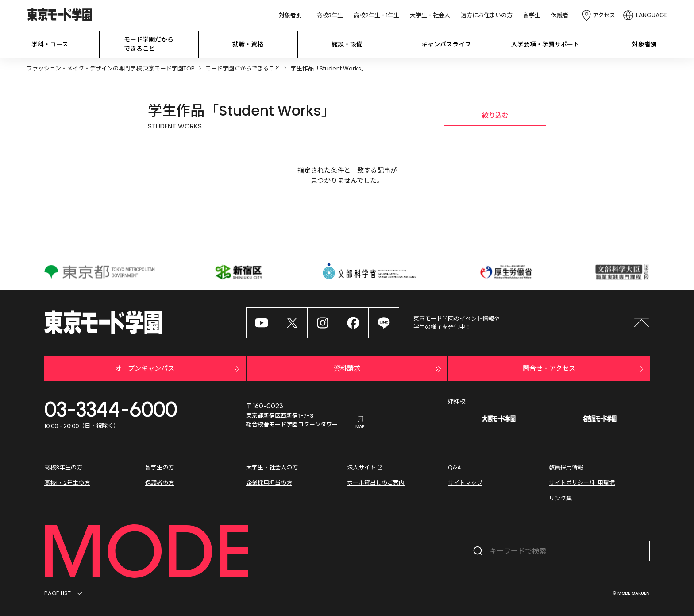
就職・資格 (248, 44)
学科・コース (50, 44)
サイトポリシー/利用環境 (582, 483)
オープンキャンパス (178, 369)
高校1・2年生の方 (67, 483)
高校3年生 (330, 15)
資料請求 (389, 369)
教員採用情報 (566, 467)
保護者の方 (160, 483)
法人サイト (366, 468)
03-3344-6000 (111, 409)
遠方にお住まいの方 (487, 15)
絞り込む (495, 115)
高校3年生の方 (63, 467)
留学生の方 (160, 467)
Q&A (455, 467)
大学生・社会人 (430, 15)
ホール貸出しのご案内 (376, 483)
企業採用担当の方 (269, 483)
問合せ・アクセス (584, 369)
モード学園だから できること (149, 44)
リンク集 (560, 498)
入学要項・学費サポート (545, 44)
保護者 (560, 15)
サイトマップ (465, 483)
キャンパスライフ (446, 44)
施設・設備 (347, 44)
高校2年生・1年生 (376, 15)
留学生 (532, 15)
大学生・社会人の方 (272, 467)
